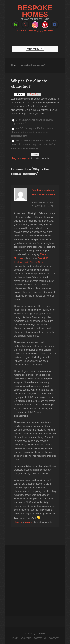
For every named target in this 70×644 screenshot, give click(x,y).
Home (14, 65)
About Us (26, 638)
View (21, 94)
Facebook (55, 25)
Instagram (35, 25)
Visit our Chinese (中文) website (35, 31)
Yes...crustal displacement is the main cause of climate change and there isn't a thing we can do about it (34, 144)
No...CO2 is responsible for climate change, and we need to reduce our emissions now (32, 132)
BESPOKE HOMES (35, 11)
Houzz (15, 25)
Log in (16, 158)
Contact (54, 638)
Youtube (25, 25)
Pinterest (45, 25)
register (26, 158)
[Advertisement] (35, 580)
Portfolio (40, 638)
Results (34, 94)
